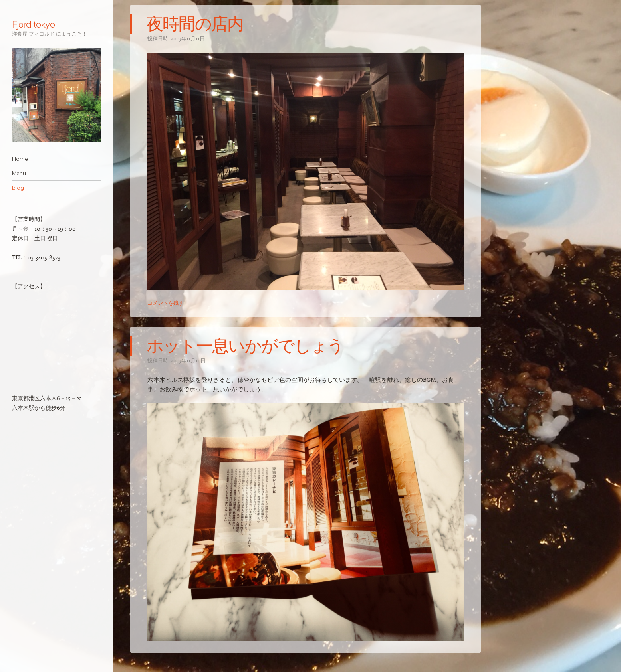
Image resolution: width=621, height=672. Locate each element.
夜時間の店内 (195, 24)
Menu (19, 173)
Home (20, 159)
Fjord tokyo (33, 24)
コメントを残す (166, 303)
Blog (18, 188)
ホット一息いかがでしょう (245, 346)
